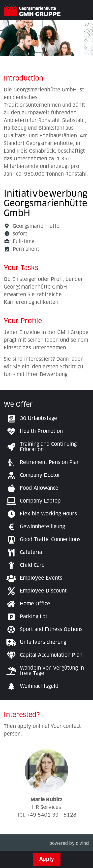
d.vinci (83, 844)
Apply (47, 859)
